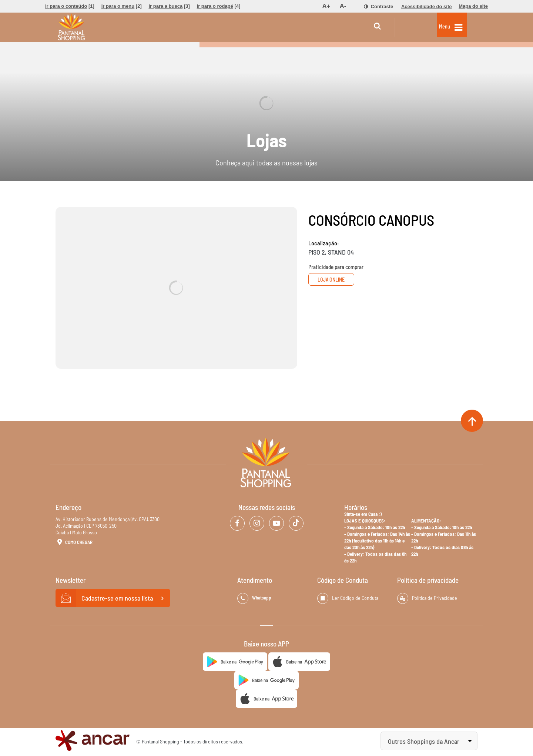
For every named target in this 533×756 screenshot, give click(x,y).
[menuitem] (70, 6)
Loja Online (336, 280)
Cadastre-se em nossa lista (113, 598)
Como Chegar (74, 542)
